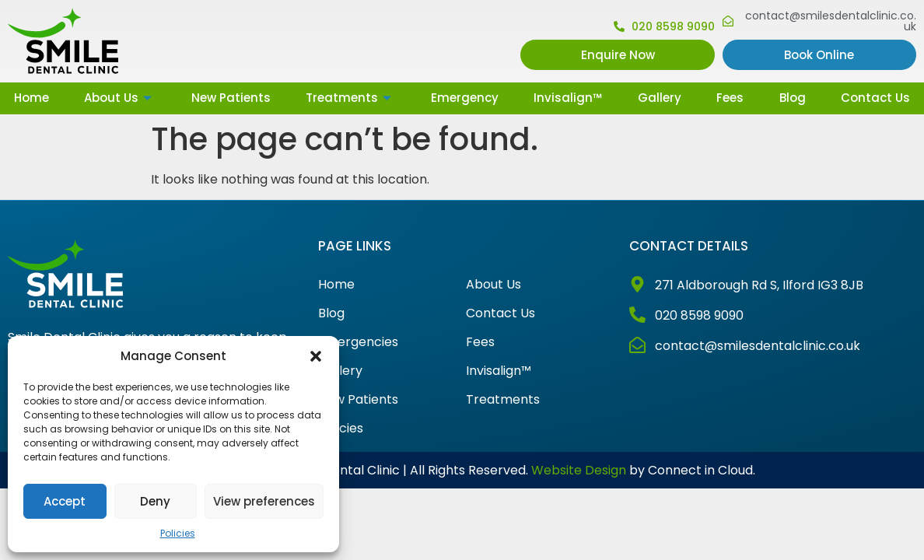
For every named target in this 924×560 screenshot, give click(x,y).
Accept (65, 501)
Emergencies (358, 342)
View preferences (264, 501)
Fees (730, 98)
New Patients (231, 98)
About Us (120, 98)
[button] (316, 356)
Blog (793, 98)
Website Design (579, 470)
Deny (155, 501)
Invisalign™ (568, 98)
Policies (178, 533)
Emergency (465, 98)
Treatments (350, 98)
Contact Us (875, 98)
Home (31, 98)
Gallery (660, 98)
